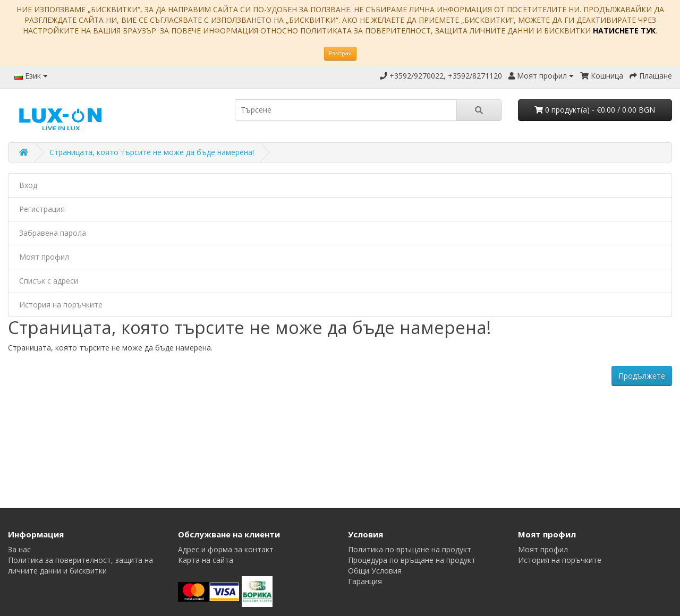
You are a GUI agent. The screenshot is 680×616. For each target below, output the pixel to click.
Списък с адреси (49, 281)
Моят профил (44, 257)
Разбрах (340, 53)
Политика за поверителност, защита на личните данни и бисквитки (80, 565)
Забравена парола (53, 233)
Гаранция (365, 581)
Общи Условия (375, 571)
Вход (28, 185)
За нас (19, 549)
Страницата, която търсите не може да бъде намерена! (152, 152)
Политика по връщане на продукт (410, 549)
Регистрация (42, 209)
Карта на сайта (206, 560)
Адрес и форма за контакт (226, 549)
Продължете (642, 376)
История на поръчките (61, 305)
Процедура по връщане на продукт (412, 560)
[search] (346, 110)
